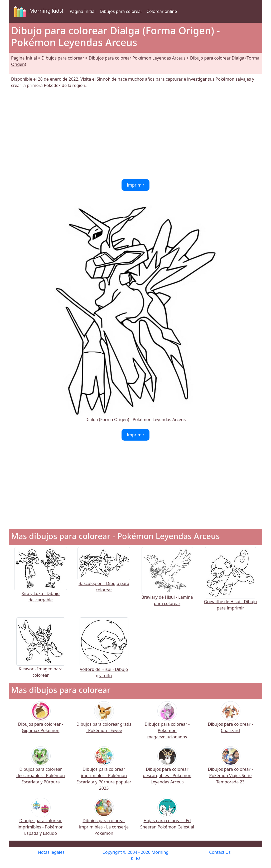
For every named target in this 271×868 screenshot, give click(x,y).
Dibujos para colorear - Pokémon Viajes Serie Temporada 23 (231, 769)
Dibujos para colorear (121, 11)
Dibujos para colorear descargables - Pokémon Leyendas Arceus (167, 769)
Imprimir (136, 185)
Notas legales (51, 852)
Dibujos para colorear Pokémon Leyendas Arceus (137, 58)
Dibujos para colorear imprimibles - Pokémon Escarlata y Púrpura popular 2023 (104, 772)
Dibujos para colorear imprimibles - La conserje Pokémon (104, 820)
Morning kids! (38, 11)
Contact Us (220, 852)
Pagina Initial (83, 11)
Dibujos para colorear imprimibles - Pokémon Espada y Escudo (41, 820)
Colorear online (162, 11)
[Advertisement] (135, 134)
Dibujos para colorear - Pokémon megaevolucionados (167, 724)
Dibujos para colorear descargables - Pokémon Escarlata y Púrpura (41, 769)
